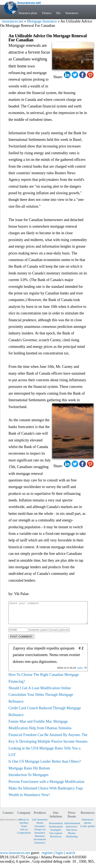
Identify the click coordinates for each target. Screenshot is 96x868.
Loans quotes (88, 830)
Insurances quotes (88, 825)
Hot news (72, 834)
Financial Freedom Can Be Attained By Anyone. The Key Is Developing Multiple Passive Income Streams (48, 742)
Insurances (72, 13)
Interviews (72, 831)
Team (24, 830)
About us (24, 824)
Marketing (72, 841)
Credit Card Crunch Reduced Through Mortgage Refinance (45, 716)
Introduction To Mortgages (28, 779)
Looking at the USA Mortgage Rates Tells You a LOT (44, 756)
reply (80, 672)
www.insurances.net (15, 857)
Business (40, 840)
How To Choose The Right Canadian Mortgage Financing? (44, 682)
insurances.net (13, 21)
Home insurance (40, 829)
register (47, 857)
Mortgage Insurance (42, 21)
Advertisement (72, 827)
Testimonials (56, 831)
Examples (56, 834)
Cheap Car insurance (40, 835)
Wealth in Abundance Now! (29, 799)
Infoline (24, 827)
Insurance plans (28, 13)
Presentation (56, 827)
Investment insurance (40, 845)
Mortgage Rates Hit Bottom (29, 773)
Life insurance (40, 824)
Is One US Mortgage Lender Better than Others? (45, 766)
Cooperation (24, 837)
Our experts (56, 837)
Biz (59, 13)
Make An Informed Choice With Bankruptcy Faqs (46, 793)
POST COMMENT (21, 641)
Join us (24, 834)
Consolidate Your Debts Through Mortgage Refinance (41, 702)
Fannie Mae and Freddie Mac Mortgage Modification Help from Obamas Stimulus (40, 729)
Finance (47, 13)
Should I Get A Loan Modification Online (40, 692)
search (71, 857)
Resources (56, 841)
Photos (72, 837)
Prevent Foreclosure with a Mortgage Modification (46, 786)
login (59, 857)
